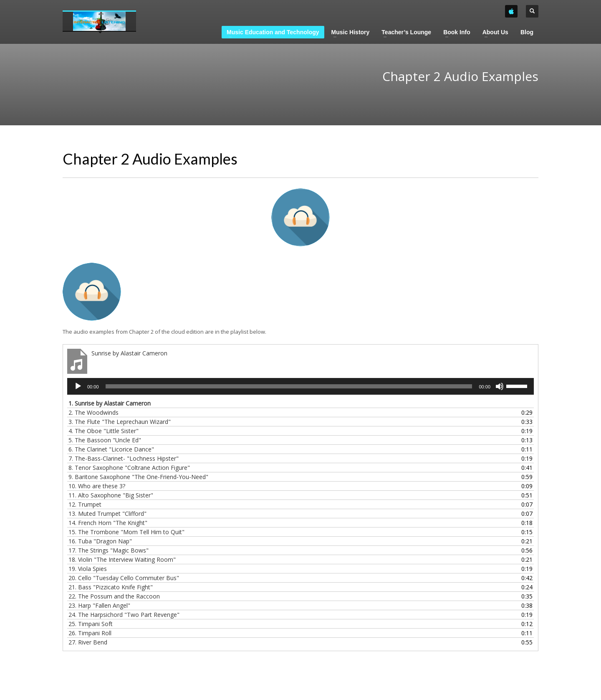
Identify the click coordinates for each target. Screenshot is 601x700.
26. (90, 633)
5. (105, 440)
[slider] (289, 386)
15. (126, 532)
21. (111, 587)
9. (138, 477)
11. (111, 495)
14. (108, 523)
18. (122, 559)
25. (91, 624)
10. (97, 486)
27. (88, 642)
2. (93, 412)
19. (88, 569)
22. (114, 596)
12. (85, 504)
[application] (300, 386)
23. (99, 605)
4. (104, 431)
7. (124, 458)
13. (107, 514)
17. (109, 550)
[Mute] (500, 386)
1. (110, 403)
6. (111, 449)
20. (124, 578)
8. (129, 468)
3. (120, 422)
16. (100, 541)
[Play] (78, 386)
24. (124, 615)
